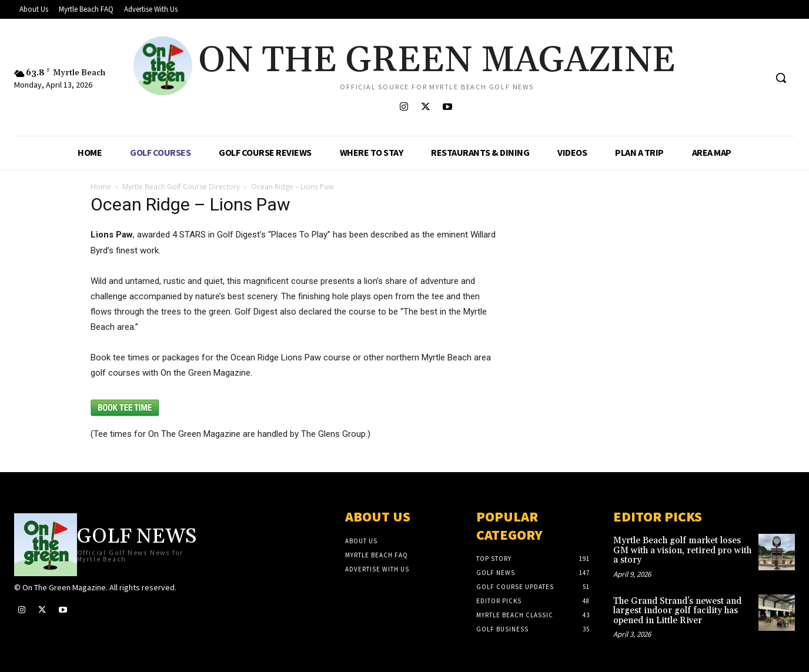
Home (101, 187)
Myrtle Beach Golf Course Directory (181, 187)
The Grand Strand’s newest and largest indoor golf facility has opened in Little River (677, 611)
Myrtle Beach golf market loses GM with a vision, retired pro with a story (682, 550)
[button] (781, 78)
